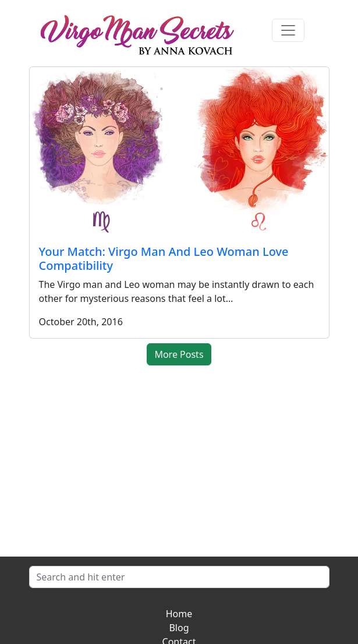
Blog (179, 628)
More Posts (179, 354)
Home (179, 614)
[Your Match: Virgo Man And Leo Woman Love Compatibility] (179, 151)
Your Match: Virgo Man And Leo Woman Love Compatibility (164, 258)
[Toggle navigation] (288, 30)
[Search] (179, 577)
